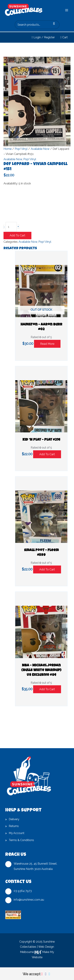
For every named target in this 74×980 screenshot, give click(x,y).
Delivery (14, 819)
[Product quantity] (11, 227)
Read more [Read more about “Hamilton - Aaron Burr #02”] (47, 344)
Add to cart (17, 235)
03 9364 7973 (23, 891)
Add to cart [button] (47, 454)
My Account (17, 833)
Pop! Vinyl (21, 149)
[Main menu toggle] (67, 10)
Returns (14, 826)
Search (56, 25)
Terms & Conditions (21, 840)
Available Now (40, 149)
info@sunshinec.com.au (29, 900)
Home (8, 149)
